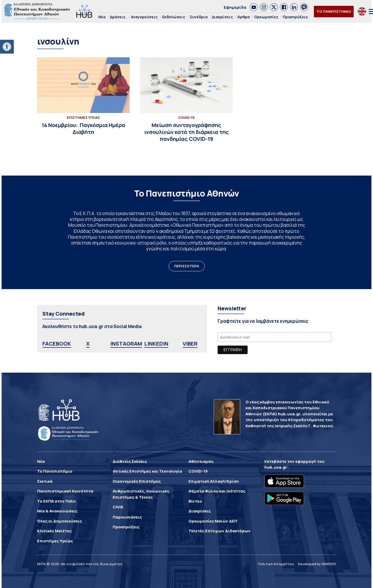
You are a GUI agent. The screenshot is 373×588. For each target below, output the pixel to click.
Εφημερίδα (235, 7)
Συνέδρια (199, 17)
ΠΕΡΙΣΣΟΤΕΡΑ (187, 266)
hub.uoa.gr (276, 467)
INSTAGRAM (126, 344)
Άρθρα (244, 17)
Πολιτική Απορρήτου (276, 564)
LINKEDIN (156, 344)
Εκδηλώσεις (174, 17)
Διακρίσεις (223, 17)
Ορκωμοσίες (266, 17)
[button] (7, 47)
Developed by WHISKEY (317, 564)
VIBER (190, 344)
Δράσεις (118, 17)
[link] (254, 7)
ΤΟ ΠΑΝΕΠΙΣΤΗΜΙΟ (334, 11)
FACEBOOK (57, 344)
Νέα (102, 17)
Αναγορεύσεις (144, 17)
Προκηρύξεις (295, 17)
